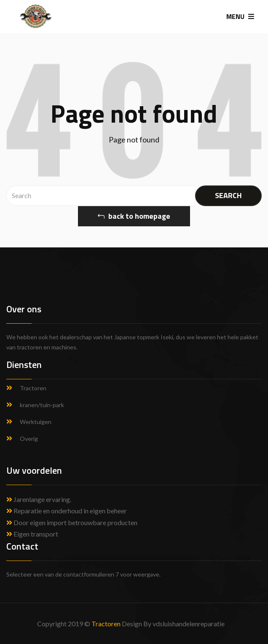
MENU (240, 16)
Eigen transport (32, 534)
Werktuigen (36, 422)
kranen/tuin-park (42, 405)
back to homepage (134, 216)
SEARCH (228, 195)
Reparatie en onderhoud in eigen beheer (67, 511)
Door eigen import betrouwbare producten (72, 522)
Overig (29, 439)
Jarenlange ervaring (42, 499)
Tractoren (33, 388)
